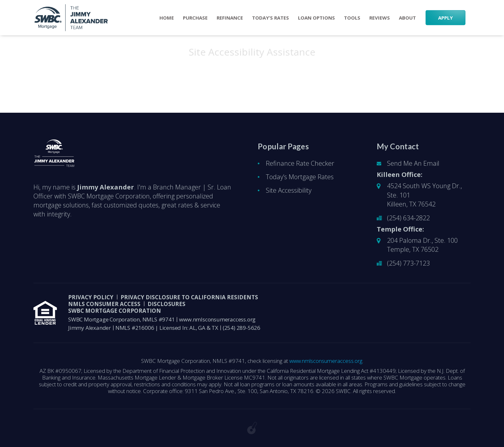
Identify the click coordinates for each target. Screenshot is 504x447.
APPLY (446, 18)
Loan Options (316, 18)
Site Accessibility (289, 190)
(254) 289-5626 (242, 328)
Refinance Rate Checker (300, 163)
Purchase (195, 18)
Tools (352, 18)
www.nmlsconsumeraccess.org (217, 319)
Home (167, 18)
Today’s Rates (270, 18)
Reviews (380, 18)
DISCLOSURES (166, 304)
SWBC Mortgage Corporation (115, 311)
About (407, 18)
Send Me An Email (413, 163)
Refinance (230, 18)
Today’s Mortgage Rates (300, 177)
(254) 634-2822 (408, 218)
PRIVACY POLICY (91, 297)
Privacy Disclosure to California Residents (189, 297)
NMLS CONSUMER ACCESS (104, 304)
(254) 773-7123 (408, 263)
